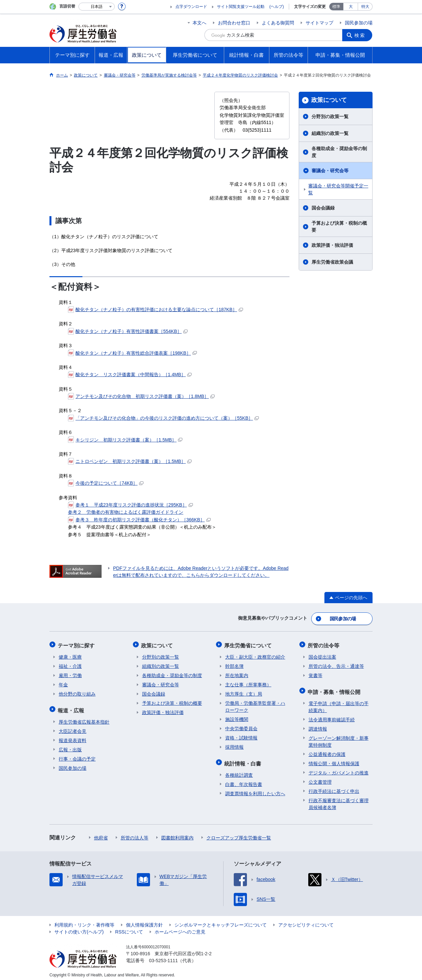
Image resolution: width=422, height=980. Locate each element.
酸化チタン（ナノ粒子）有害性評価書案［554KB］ (128, 331)
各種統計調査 (239, 771)
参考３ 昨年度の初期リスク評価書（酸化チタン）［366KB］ (139, 520)
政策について (329, 100)
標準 (336, 7)
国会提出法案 (322, 655)
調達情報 (318, 725)
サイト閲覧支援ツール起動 (241, 7)
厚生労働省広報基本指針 (84, 718)
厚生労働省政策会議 (332, 262)
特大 (365, 7)
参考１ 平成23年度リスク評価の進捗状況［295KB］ (130, 505)
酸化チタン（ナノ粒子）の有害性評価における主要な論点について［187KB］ (155, 310)
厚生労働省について (249, 644)
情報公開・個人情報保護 (334, 760)
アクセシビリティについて (306, 921)
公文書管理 (320, 778)
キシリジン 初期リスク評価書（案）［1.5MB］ (125, 440)
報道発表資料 (73, 737)
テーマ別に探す (77, 644)
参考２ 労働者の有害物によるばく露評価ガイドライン (126, 512)
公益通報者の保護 (327, 751)
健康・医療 (70, 655)
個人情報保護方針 (144, 921)
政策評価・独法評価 (332, 245)
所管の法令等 (324, 644)
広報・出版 (70, 746)
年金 (63, 683)
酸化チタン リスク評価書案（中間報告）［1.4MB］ (130, 375)
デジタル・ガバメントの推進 (339, 769)
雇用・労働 (70, 673)
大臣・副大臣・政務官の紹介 (255, 655)
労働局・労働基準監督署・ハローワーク (255, 705)
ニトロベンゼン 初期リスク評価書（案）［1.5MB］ (130, 461)
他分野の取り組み (77, 692)
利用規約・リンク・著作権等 (84, 921)
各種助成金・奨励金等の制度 (339, 152)
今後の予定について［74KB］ (106, 483)
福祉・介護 (70, 664)
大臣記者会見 (73, 728)
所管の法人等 (135, 834)
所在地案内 (237, 673)
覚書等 (316, 673)
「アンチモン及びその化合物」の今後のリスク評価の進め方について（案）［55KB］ (163, 418)
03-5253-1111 (163, 957)
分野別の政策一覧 (330, 116)
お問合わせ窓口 (234, 23)
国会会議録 (323, 208)
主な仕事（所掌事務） (248, 683)
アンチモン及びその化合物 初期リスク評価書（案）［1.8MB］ (141, 396)
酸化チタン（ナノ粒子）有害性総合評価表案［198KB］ (132, 353)
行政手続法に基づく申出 (334, 788)
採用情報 (234, 745)
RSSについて (129, 928)
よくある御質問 (278, 23)
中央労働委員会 (241, 727)
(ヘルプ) (277, 7)
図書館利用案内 (177, 834)
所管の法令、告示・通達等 (336, 664)
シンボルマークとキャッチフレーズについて (221, 921)
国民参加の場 (359, 23)
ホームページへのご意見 (180, 928)
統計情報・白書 (244, 760)
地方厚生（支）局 (244, 692)
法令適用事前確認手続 (332, 716)
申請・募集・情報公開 (335, 689)
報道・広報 (72, 707)
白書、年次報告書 (244, 781)
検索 (361, 35)
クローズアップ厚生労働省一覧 (239, 834)
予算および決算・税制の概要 (339, 227)
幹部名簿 (234, 664)
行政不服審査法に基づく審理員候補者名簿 (339, 800)
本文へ (199, 23)
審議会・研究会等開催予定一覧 (338, 189)
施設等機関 (237, 717)
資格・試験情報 (241, 736)
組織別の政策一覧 (330, 133)
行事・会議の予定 (77, 755)
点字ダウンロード (191, 7)
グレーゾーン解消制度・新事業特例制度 (339, 738)
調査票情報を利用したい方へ (255, 790)
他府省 (101, 834)
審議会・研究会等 (330, 171)
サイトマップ (319, 23)
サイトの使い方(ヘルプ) (79, 928)
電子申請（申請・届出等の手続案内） (339, 703)
